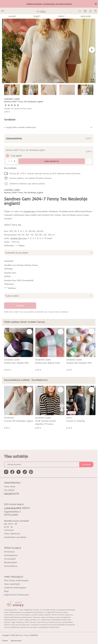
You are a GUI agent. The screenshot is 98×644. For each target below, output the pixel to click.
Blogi (6, 591)
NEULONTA (86, 16)
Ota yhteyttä (9, 490)
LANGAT (12, 16)
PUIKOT (61, 16)
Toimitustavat (9, 552)
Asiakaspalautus (11, 555)
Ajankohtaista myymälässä (15, 537)
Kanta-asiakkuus (11, 566)
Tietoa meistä (10, 486)
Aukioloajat (9, 530)
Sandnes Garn (30, 211)
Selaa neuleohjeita (12, 584)
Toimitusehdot (10, 559)
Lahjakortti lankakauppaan (15, 588)
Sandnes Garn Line (19, 238)
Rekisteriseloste (11, 562)
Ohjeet (37, 16)
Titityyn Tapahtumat (12, 534)
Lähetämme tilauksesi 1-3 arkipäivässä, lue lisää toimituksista (49, 4)
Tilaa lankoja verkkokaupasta (16, 580)
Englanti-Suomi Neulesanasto (16, 595)
